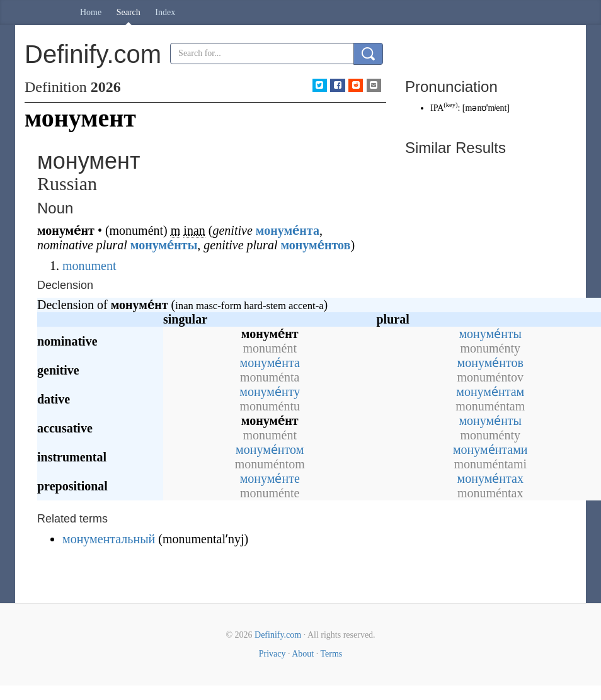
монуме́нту (270, 392)
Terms (331, 654)
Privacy (272, 654)
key (451, 105)
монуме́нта (288, 230)
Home (91, 12)
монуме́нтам (490, 392)
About (303, 654)
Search (129, 12)
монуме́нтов (315, 245)
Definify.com (278, 635)
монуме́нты (164, 245)
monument (89, 266)
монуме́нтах (490, 478)
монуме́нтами (490, 449)
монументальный (109, 539)
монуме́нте (270, 478)
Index (165, 12)
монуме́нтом (270, 449)
